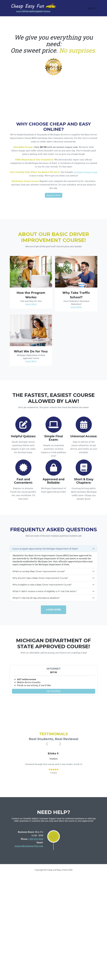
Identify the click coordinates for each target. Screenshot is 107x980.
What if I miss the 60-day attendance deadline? (36, 644)
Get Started (54, 723)
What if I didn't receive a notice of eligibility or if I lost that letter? (45, 637)
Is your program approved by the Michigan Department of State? (45, 595)
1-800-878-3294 (36, 861)
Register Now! (54, 220)
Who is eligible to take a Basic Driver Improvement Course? (42, 631)
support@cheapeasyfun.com (29, 868)
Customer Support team (85, 197)
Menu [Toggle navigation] (92, 8)
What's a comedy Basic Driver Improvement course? (39, 618)
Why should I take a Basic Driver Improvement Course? (40, 624)
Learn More (31, 356)
